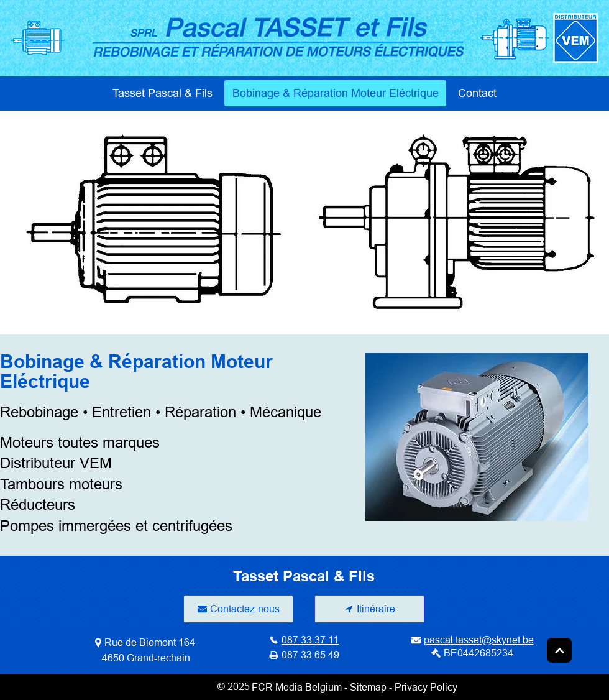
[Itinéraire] (369, 609)
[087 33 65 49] (304, 655)
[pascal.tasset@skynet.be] (472, 640)
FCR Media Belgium (297, 687)
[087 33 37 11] (304, 640)
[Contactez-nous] (238, 609)
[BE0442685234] (472, 653)
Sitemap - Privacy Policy (404, 687)
